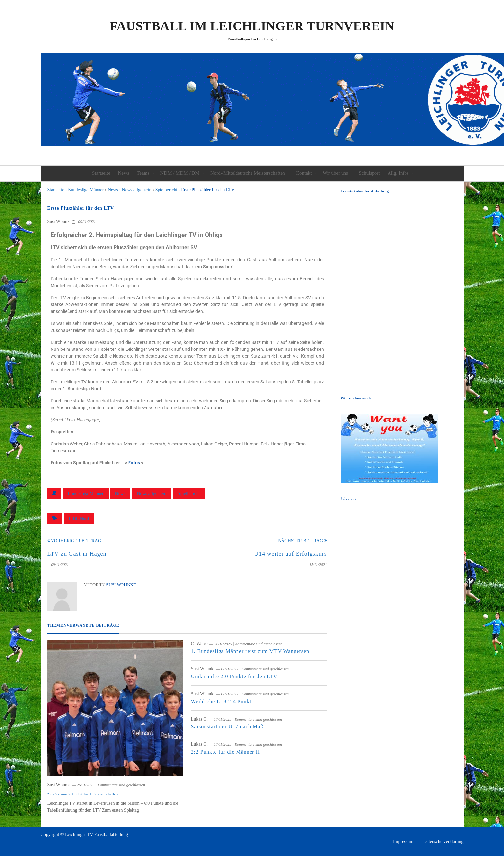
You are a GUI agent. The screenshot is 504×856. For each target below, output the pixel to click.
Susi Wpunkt (121, 585)
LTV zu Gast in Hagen (77, 554)
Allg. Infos (398, 173)
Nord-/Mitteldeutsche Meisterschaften (248, 173)
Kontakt (304, 173)
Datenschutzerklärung (443, 841)
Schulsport (369, 173)
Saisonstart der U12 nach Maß (227, 727)
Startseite (101, 173)
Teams (143, 173)
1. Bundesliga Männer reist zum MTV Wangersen (250, 651)
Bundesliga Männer (86, 494)
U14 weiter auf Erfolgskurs (290, 554)
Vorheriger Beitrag (74, 541)
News (123, 173)
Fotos (134, 463)
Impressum (403, 841)
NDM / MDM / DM (180, 173)
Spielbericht (189, 494)
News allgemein (152, 494)
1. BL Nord (79, 518)
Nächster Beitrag (302, 541)
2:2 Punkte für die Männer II (226, 752)
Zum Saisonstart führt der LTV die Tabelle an (84, 794)
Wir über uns (335, 173)
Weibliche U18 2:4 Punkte (223, 701)
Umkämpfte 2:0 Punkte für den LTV (234, 676)
